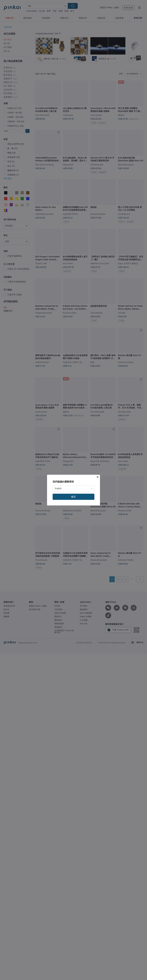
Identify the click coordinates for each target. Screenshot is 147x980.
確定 (73, 497)
